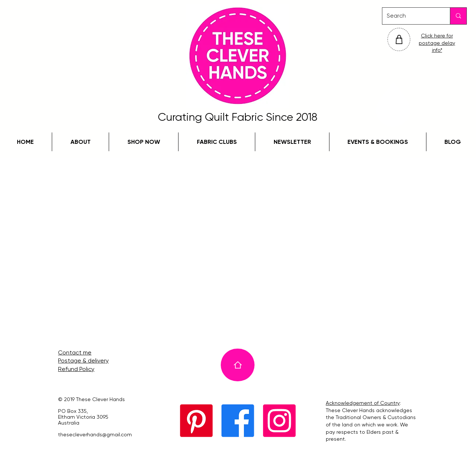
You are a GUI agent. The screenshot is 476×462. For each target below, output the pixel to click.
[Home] (238, 365)
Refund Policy (76, 369)
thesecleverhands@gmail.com (95, 434)
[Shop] (399, 39)
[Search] (411, 16)
